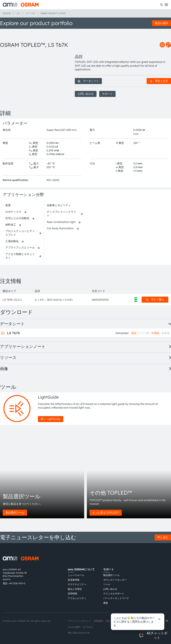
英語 (134, 333)
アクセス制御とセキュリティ (20, 256)
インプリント (125, 621)
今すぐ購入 (155, 299)
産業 (8, 205)
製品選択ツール (15, 512)
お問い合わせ (86, 94)
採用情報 (72, 594)
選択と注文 (159, 81)
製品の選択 (161, 23)
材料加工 (11, 225)
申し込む (163, 537)
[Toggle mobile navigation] (166, 5)
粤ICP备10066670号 (79, 633)
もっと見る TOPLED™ (106, 512)
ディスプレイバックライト (61, 214)
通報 (106, 603)
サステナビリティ (77, 584)
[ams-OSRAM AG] (21, 5)
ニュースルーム (76, 575)
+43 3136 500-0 (17, 583)
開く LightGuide (51, 419)
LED (18, 13)
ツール (107, 584)
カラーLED (30, 13)
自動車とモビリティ (59, 205)
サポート (107, 94)
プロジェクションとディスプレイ (20, 233)
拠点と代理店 (75, 589)
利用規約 (99, 621)
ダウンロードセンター (115, 580)
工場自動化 (12, 241)
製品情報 (7, 13)
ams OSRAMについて (81, 569)
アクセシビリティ (77, 598)
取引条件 (111, 621)
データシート (88, 81)
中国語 (155, 333)
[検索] (162, 5)
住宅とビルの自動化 (17, 218)
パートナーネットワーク (116, 598)
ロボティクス (13, 212)
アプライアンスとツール (20, 247)
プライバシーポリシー (79, 621)
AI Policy (88, 627)
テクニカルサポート (114, 594)
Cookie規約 (74, 627)
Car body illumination (60, 228)
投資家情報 (74, 580)
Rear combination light (61, 222)
